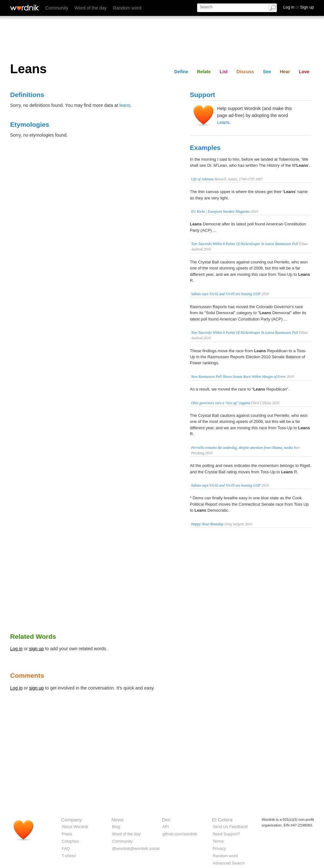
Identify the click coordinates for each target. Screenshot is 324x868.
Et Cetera (222, 820)
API (166, 827)
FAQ (66, 849)
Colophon (70, 841)
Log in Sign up (299, 7)
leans (125, 105)
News (117, 820)
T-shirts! (69, 856)
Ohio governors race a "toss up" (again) (221, 403)
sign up (36, 649)
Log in (16, 649)
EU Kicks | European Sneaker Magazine (221, 211)
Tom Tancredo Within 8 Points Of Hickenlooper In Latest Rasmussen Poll (245, 244)
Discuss (245, 72)
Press (67, 834)
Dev (166, 820)
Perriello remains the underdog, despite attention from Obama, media (242, 448)
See (267, 72)
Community (57, 8)
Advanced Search (229, 863)
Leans (223, 122)
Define (181, 72)
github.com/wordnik (180, 834)
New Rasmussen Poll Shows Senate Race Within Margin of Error (238, 377)
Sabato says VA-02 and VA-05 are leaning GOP (226, 294)
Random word (127, 8)
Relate (204, 72)
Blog (116, 827)
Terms (218, 841)
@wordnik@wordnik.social (136, 849)
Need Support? (226, 834)
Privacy (219, 849)
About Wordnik (75, 827)
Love (304, 72)
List (224, 72)
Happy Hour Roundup (207, 524)
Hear (285, 72)
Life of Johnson (202, 179)
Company (72, 820)
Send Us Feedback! (230, 827)
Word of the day (91, 8)
